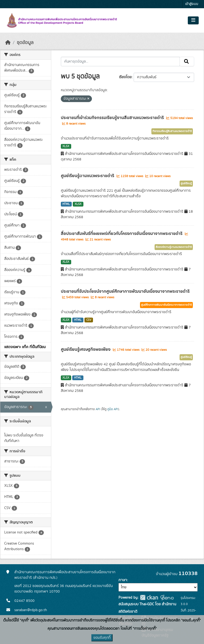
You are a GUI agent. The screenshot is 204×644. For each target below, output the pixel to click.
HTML (66, 204)
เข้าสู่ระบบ (192, 4)
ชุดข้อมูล (25, 43)
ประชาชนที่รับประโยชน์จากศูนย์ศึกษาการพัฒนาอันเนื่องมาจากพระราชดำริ (125, 291)
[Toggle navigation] (193, 20)
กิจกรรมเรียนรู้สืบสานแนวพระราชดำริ (172, 131)
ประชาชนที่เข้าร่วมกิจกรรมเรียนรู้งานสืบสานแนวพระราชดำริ (113, 118)
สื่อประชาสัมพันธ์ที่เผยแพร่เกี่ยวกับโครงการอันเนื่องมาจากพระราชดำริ (122, 234)
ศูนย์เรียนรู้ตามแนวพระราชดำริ (88, 176)
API (98, 409)
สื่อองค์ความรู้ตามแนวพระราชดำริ (174, 247)
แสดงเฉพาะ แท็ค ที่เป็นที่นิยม (25, 347)
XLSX (66, 146)
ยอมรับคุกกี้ (102, 638)
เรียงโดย (125, 77)
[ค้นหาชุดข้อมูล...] (120, 62)
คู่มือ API (113, 409)
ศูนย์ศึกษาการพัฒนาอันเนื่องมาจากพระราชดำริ (166, 305)
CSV (89, 320)
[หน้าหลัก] (8, 43)
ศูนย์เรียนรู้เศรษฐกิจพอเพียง (86, 349)
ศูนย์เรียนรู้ (186, 183)
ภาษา (123, 580)
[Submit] (187, 62)
